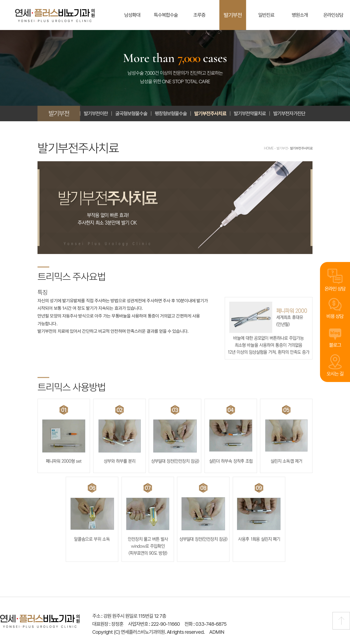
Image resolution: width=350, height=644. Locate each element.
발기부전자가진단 (289, 113)
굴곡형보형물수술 (131, 113)
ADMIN (217, 632)
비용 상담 (335, 316)
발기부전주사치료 (210, 113)
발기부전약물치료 (250, 113)
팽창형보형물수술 (171, 113)
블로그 (335, 344)
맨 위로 (341, 621)
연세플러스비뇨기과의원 (55, 15)
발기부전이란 (96, 113)
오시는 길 (335, 374)
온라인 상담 (335, 288)
